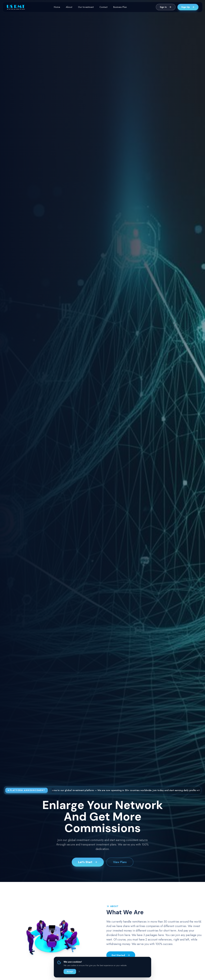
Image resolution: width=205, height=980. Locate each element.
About (69, 7)
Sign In (166, 7)
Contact (103, 7)
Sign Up (188, 7)
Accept (70, 972)
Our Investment (86, 7)
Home (57, 7)
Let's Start (88, 862)
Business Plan (120, 7)
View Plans (120, 862)
